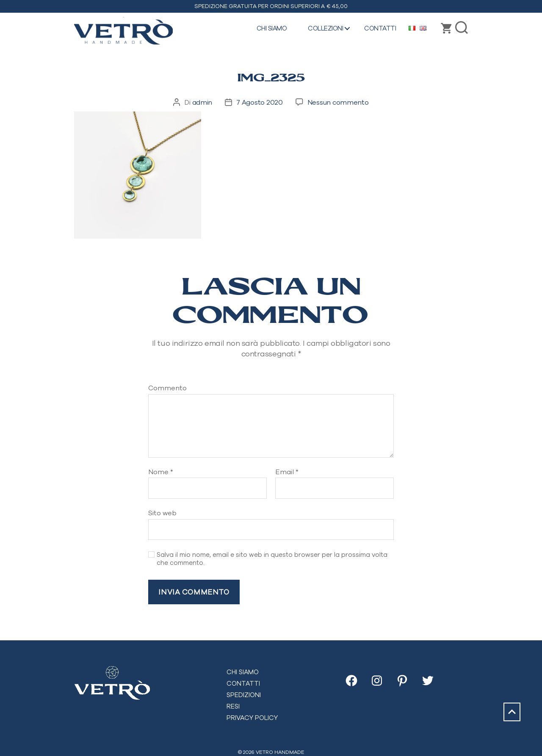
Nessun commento (338, 102)
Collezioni (325, 28)
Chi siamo (272, 28)
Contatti (380, 28)
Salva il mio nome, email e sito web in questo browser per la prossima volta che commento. (272, 559)
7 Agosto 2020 (260, 102)
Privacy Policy (252, 718)
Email (287, 472)
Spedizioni (244, 695)
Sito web (162, 513)
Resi (233, 706)
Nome (161, 472)
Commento (167, 388)
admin (202, 102)
